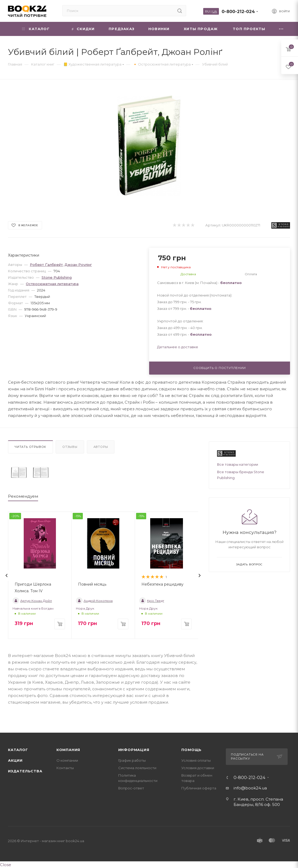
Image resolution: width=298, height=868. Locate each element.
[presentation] (7, 575)
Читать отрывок (30, 447)
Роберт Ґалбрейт (46, 265)
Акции (15, 760)
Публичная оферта (199, 788)
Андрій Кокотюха (94, 601)
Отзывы (70, 447)
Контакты (65, 768)
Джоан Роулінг (78, 265)
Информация (134, 750)
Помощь (191, 750)
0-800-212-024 (238, 12)
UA (215, 11)
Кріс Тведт (152, 601)
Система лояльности (137, 768)
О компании (67, 760)
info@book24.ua (250, 788)
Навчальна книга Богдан (33, 608)
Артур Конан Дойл (32, 601)
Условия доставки (198, 768)
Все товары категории (238, 464)
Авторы (101, 447)
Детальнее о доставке (178, 347)
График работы (132, 760)
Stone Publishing (57, 277)
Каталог (18, 750)
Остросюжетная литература (52, 284)
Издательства (25, 771)
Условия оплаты (196, 760)
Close (6, 865)
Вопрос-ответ (131, 788)
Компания (68, 750)
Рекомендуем (23, 496)
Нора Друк (85, 608)
